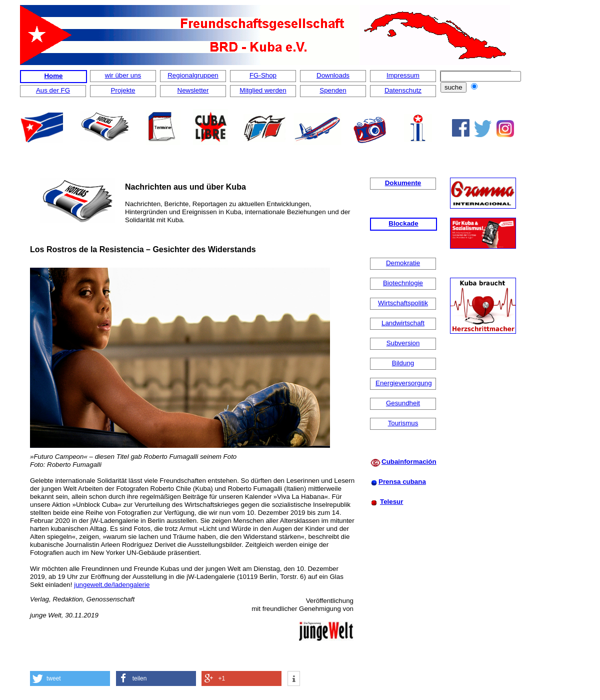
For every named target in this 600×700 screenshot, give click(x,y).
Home (53, 76)
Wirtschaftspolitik (403, 303)
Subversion (403, 343)
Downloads (333, 75)
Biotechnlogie (403, 283)
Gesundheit (403, 403)
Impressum (403, 75)
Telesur (391, 502)
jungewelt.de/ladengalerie (112, 585)
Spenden (333, 90)
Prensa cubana (402, 482)
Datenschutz (403, 90)
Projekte (123, 90)
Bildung (403, 363)
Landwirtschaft (403, 323)
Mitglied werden (263, 90)
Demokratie (403, 263)
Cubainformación (409, 462)
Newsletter (193, 90)
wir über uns (123, 75)
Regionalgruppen (193, 75)
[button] (70, 678)
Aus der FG (53, 90)
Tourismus (403, 423)
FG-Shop (263, 75)
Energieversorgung (404, 383)
